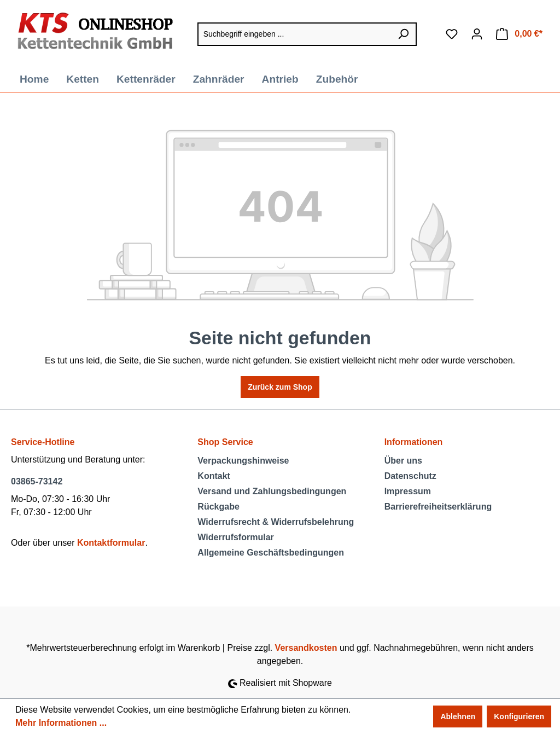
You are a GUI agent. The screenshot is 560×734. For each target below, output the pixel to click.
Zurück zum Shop (280, 387)
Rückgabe (218, 507)
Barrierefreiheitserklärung (438, 507)
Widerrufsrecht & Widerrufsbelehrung (276, 522)
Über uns (403, 461)
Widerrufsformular (235, 537)
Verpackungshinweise (243, 461)
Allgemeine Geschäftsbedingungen (271, 553)
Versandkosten (306, 648)
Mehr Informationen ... (61, 723)
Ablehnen (458, 716)
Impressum (408, 491)
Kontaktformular (111, 543)
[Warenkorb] (519, 34)
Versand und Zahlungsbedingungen (272, 491)
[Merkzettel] (452, 34)
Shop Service (225, 442)
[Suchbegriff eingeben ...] (294, 34)
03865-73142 (37, 481)
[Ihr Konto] (477, 34)
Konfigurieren (519, 716)
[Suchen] (404, 34)
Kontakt (214, 476)
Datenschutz (410, 476)
